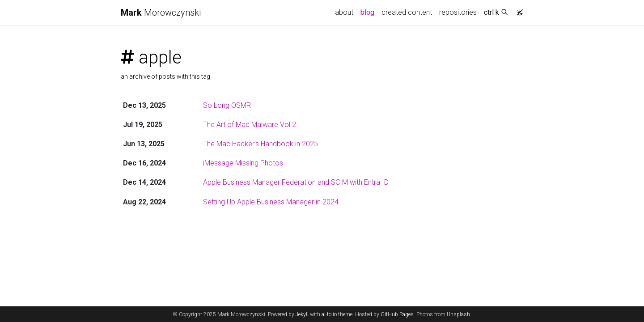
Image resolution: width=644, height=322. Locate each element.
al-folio (329, 314)
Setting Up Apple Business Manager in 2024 (271, 202)
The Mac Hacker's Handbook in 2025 (261, 144)
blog (367, 12)
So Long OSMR (227, 105)
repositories (458, 12)
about (344, 12)
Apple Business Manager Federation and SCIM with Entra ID (296, 182)
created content (407, 12)
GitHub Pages (397, 314)
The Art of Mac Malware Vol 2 (250, 125)
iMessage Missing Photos (243, 163)
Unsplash (458, 314)
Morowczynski (161, 13)
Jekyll (302, 314)
